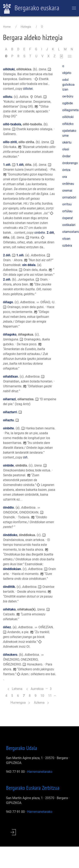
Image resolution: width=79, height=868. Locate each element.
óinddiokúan (12, 569)
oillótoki (9, 69)
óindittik (9, 587)
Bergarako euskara (31, 8)
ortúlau (67, 211)
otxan (66, 239)
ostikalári (69, 225)
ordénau (68, 184)
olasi (66, 149)
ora (65, 177)
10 (43, 695)
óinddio (8, 507)
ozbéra (67, 246)
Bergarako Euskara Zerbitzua (33, 788)
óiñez (7, 627)
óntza (66, 170)
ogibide (68, 103)
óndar (66, 156)
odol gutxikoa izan (68, 85)
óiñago (8, 302)
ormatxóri (69, 197)
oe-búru (68, 96)
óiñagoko (10, 334)
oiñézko (68, 124)
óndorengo (70, 163)
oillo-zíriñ (10, 142)
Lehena (15, 689)
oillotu (8, 97)
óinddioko (10, 535)
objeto (67, 73)
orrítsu (67, 204)
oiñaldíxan (10, 376)
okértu (67, 142)
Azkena (41, 703)
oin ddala (29, 265)
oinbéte (40, 233)
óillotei (28, 89)
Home (7, 27)
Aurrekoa (35, 689)
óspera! (68, 218)
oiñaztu (8, 420)
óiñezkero (10, 655)
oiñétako (9, 609)
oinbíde (8, 465)
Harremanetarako (40, 772)
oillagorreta (70, 110)
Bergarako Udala (22, 748)
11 (51, 695)
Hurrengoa (20, 703)
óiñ (21, 165)
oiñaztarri (10, 412)
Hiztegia (26, 27)
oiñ (8, 165)
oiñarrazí (9, 399)
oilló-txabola (12, 124)
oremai (67, 191)
